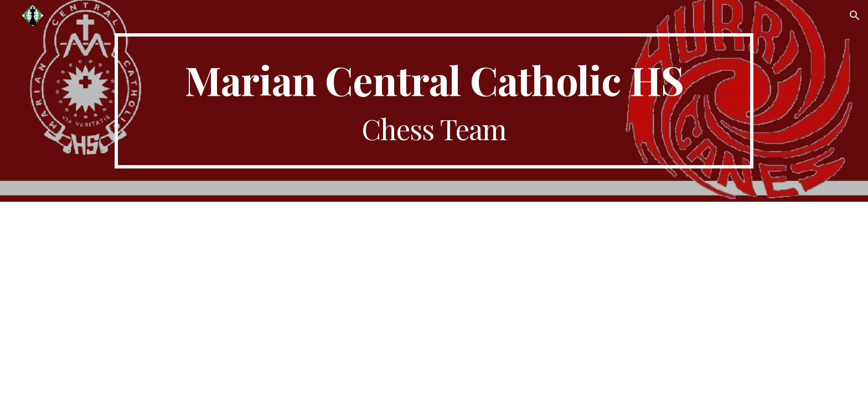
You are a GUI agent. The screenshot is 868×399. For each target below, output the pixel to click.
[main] (434, 101)
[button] (855, 16)
